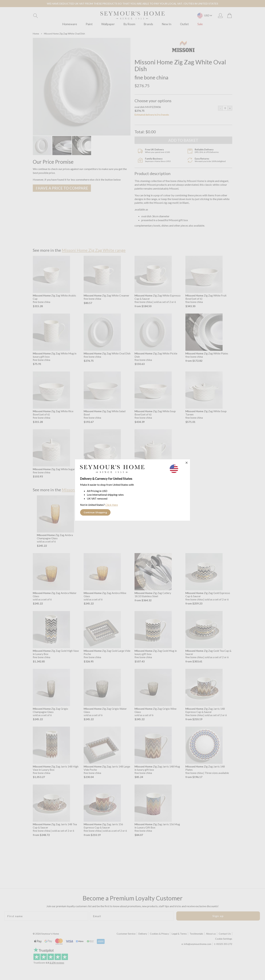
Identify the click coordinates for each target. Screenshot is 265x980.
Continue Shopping (95, 512)
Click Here (112, 505)
